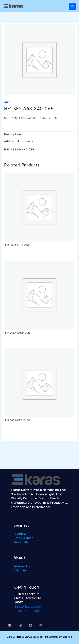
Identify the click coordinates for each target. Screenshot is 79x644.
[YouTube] (30, 625)
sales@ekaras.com (28, 606)
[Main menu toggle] (72, 6)
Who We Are (22, 566)
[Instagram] (20, 625)
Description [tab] (13, 134)
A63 (7, 102)
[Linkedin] (41, 625)
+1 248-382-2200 (27, 611)
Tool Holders (23, 542)
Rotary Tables (23, 538)
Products (20, 534)
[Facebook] (10, 625)
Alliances (20, 570)
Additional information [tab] (20, 141)
